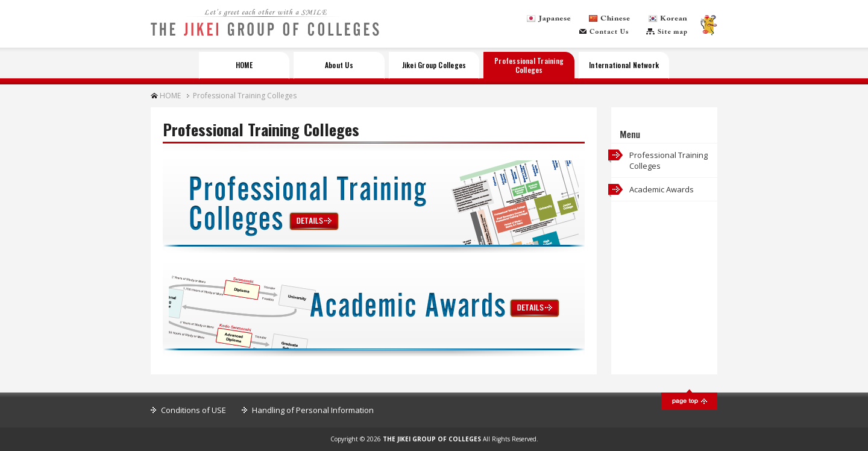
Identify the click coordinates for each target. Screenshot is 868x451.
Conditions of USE (193, 410)
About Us (339, 65)
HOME (244, 65)
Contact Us (604, 32)
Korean (668, 19)
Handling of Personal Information (313, 410)
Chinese (610, 19)
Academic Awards (662, 189)
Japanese (549, 19)
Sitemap (667, 32)
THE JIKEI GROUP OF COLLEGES (265, 29)
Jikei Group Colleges (434, 65)
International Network (624, 65)
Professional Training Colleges (529, 65)
